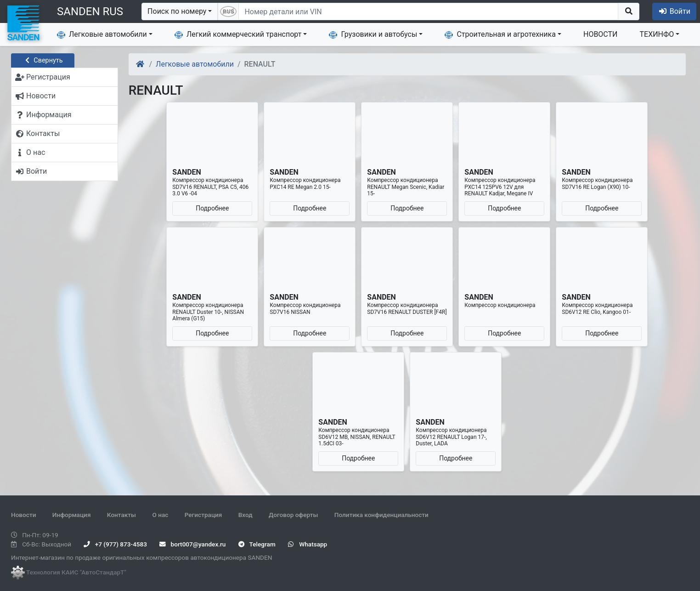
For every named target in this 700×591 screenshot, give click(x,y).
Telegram (257, 544)
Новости (23, 515)
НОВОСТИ (601, 34)
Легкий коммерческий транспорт (238, 34)
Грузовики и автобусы (373, 34)
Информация (72, 515)
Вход (246, 515)
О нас (160, 515)
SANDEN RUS (90, 11)
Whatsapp (308, 544)
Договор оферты (293, 515)
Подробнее (212, 208)
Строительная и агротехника (500, 34)
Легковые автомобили (102, 34)
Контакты (121, 515)
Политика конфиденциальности (381, 515)
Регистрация (203, 515)
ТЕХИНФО (657, 34)
